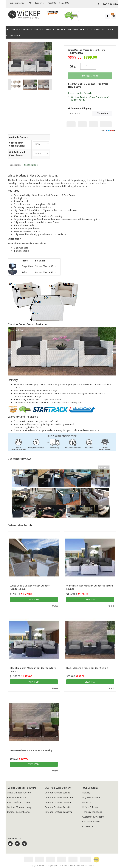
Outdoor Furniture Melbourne (59, 797)
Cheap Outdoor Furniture (19, 793)
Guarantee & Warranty (93, 817)
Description (15, 165)
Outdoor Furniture (22, 29)
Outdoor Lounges (44, 29)
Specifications (31, 165)
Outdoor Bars (93, 29)
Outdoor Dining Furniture (70, 29)
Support (40, 3)
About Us (52, 3)
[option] (30, 60)
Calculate (102, 113)
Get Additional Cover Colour (17, 154)
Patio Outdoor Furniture (19, 802)
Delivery (86, 793)
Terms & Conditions (92, 812)
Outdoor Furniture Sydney (57, 793)
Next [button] (51, 85)
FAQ (30, 3)
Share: (108, 131)
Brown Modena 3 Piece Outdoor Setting (31, 750)
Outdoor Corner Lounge (19, 812)
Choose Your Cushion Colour (17, 144)
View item (34, 600)
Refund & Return (90, 807)
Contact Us (64, 3)
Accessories (13, 35)
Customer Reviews (91, 822)
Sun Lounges (108, 29)
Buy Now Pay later (91, 797)
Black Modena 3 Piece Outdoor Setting (87, 668)
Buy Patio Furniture (16, 797)
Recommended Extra (80, 93)
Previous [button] (9, 85)
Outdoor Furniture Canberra (58, 812)
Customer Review (17, 3)
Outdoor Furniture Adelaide (58, 807)
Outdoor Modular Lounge (20, 807)
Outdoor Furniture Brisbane (58, 802)
